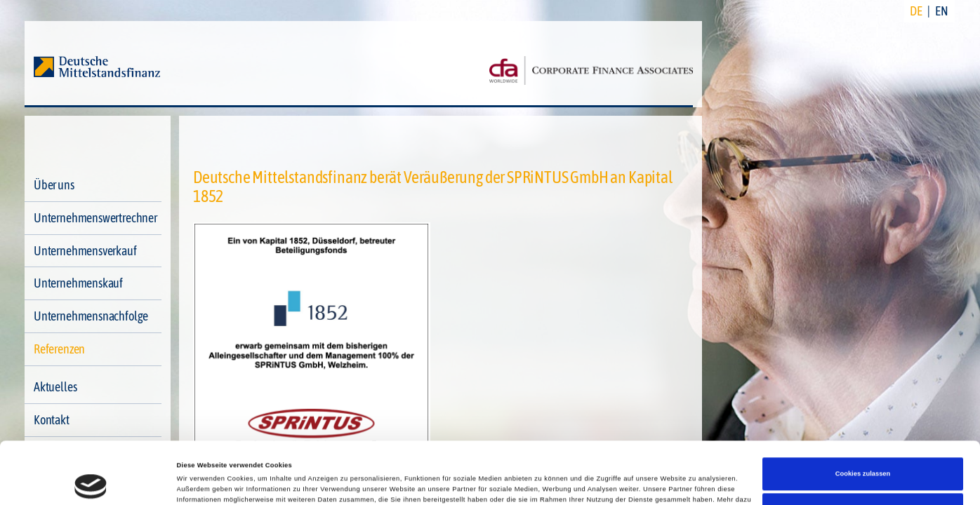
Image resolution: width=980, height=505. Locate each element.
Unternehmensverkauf (85, 251)
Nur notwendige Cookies (863, 457)
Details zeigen (199, 482)
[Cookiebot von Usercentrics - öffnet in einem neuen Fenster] (91, 482)
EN (942, 11)
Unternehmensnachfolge (91, 316)
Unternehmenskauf (78, 283)
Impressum (599, 457)
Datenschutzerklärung (531, 457)
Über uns (54, 185)
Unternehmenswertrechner (95, 218)
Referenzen (59, 349)
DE (916, 11)
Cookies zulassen (863, 421)
